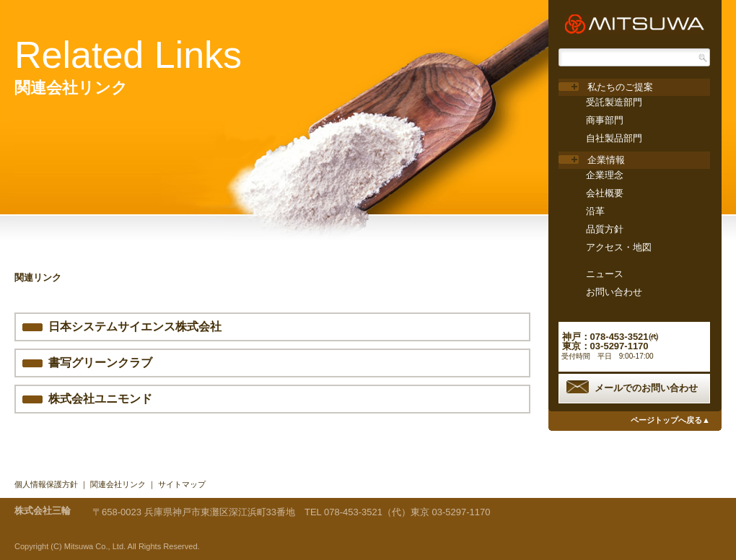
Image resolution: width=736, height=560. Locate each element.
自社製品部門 (614, 138)
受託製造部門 (614, 102)
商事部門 (605, 120)
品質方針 (605, 229)
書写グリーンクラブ (100, 363)
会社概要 (605, 193)
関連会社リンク (118, 484)
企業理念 (605, 175)
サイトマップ (182, 484)
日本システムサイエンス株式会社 (135, 327)
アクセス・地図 (619, 247)
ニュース (605, 274)
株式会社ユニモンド (100, 399)
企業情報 (606, 160)
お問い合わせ (614, 292)
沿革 (595, 211)
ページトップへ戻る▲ (670, 420)
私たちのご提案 (620, 87)
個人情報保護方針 (46, 484)
